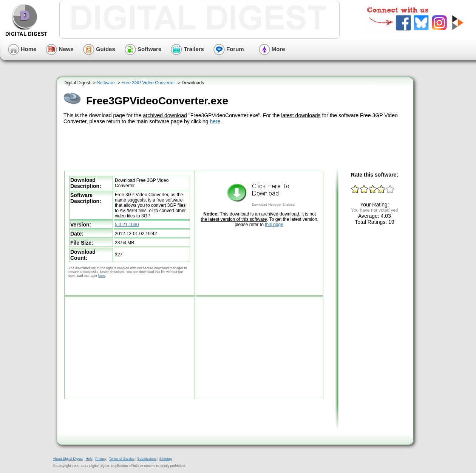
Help (89, 459)
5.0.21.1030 (127, 225)
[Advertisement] (236, 147)
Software (143, 49)
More (272, 49)
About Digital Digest (68, 459)
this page (274, 225)
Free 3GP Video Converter (148, 83)
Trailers (187, 49)
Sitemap (166, 459)
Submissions (147, 459)
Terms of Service (122, 459)
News (59, 49)
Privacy (101, 459)
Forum (229, 49)
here (215, 121)
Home (22, 49)
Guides (99, 49)
